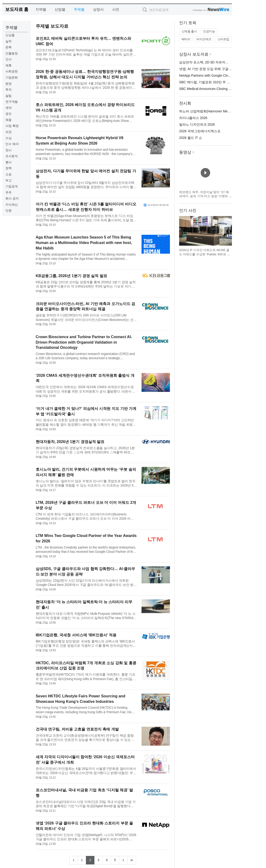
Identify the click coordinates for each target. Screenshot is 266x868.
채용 (9, 120)
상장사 (98, 9)
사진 (116, 9)
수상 (9, 138)
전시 (9, 150)
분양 (9, 84)
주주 (9, 193)
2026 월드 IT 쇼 (191, 138)
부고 (9, 180)
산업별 (60, 9)
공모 (9, 114)
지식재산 (12, 205)
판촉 (9, 47)
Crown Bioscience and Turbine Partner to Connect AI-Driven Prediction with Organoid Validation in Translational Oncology (84, 342)
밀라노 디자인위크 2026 (197, 124)
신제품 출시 (189, 31)
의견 (9, 132)
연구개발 (12, 102)
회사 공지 (12, 198)
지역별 (41, 9)
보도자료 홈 (17, 9)
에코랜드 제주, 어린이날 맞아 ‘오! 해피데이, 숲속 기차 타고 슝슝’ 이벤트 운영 (206, 196)
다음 (228, 231)
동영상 (185, 152)
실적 (9, 41)
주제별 (79, 9)
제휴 (9, 65)
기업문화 (12, 77)
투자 (9, 90)
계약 (9, 108)
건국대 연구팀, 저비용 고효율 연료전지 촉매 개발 (77, 729)
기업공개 (12, 186)
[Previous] (74, 860)
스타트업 (223, 39)
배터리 (186, 39)
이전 (183, 231)
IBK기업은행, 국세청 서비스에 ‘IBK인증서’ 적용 (76, 635)
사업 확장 (12, 126)
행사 (9, 162)
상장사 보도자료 (194, 54)
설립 (9, 96)
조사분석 (12, 156)
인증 (9, 210)
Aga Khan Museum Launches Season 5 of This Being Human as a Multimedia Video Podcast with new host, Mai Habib (84, 243)
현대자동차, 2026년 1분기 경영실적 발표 (70, 442)
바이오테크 (204, 39)
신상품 (10, 35)
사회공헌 (12, 71)
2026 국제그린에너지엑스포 (200, 131)
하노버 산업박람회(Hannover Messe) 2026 (211, 111)
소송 (9, 174)
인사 (9, 59)
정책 (9, 168)
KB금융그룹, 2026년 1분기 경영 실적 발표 (71, 276)
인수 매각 (12, 144)
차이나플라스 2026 (193, 118)
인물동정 (12, 53)
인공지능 (209, 31)
